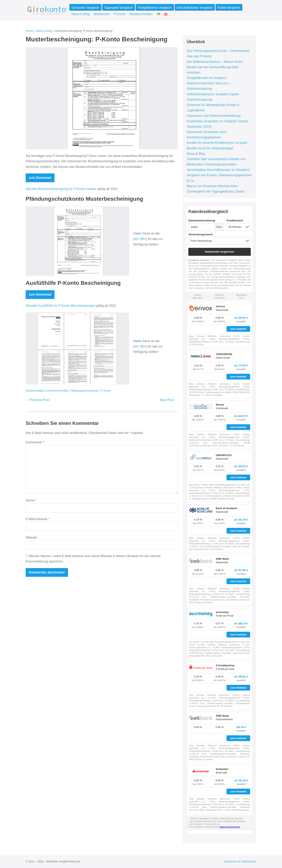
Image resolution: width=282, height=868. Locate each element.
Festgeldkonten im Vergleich (207, 78)
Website (31, 538)
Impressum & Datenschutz (240, 861)
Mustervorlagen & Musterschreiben (47, 391)
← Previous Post (37, 400)
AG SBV (140, 239)
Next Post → (169, 400)
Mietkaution (102, 14)
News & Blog (81, 14)
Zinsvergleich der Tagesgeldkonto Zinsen (216, 191)
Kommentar (35, 442)
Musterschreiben (141, 14)
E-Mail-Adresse (38, 519)
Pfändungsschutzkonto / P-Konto (91, 391)
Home (29, 31)
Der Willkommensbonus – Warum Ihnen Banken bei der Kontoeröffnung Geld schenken (215, 67)
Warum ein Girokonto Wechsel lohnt (212, 186)
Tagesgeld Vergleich (118, 8)
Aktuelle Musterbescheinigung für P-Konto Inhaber (61, 189)
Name (31, 500)
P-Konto (120, 14)
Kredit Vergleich (229, 8)
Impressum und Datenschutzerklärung (214, 116)
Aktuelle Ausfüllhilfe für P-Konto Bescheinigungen (60, 306)
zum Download (40, 178)
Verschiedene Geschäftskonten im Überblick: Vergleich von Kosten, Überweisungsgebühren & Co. (219, 175)
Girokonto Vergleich (85, 8)
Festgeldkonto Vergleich (155, 8)
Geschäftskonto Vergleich (195, 8)
